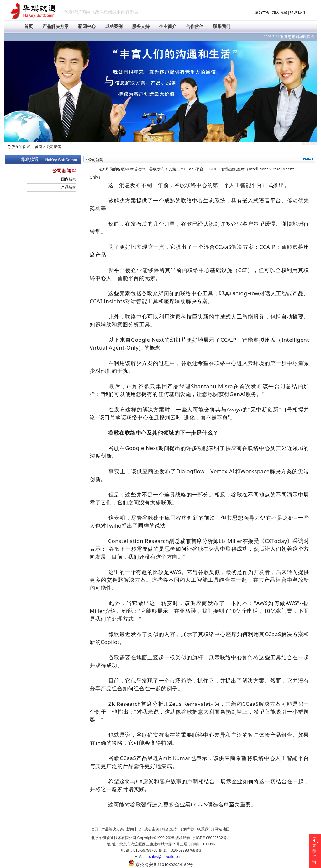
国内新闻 (69, 179)
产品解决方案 (55, 27)
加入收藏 (280, 13)
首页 (29, 27)
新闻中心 (87, 27)
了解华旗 (187, 829)
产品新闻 (69, 187)
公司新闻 (54, 147)
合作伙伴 (195, 27)
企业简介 (168, 27)
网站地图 (222, 829)
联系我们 (297, 13)
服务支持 (141, 27)
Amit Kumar (175, 758)
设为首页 (262, 13)
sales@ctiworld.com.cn (168, 857)
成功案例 (114, 27)
